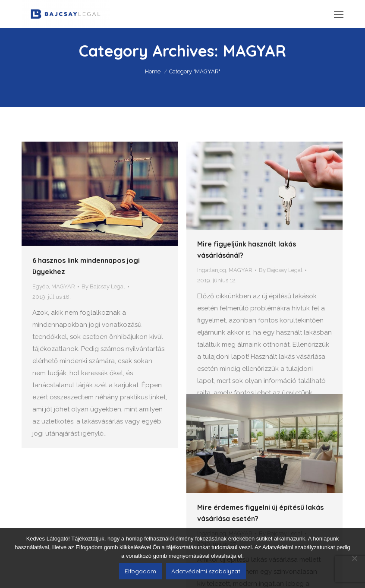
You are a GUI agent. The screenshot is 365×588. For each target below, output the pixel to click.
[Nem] (354, 558)
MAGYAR (63, 286)
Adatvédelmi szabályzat (206, 571)
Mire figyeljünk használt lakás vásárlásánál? (247, 250)
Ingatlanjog (212, 270)
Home (153, 71)
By (103, 286)
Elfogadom (140, 571)
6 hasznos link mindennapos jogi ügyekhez (86, 266)
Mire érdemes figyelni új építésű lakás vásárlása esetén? (260, 481)
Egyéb (41, 286)
